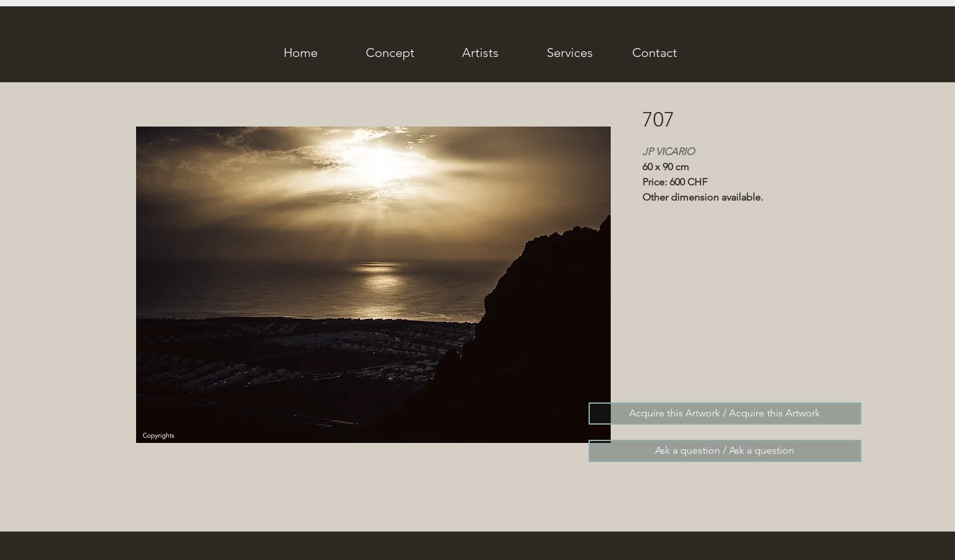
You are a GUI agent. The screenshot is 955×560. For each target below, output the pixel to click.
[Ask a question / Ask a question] (725, 451)
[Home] (301, 53)
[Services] (570, 53)
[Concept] (390, 53)
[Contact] (655, 53)
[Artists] (480, 53)
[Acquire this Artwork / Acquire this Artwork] (725, 414)
